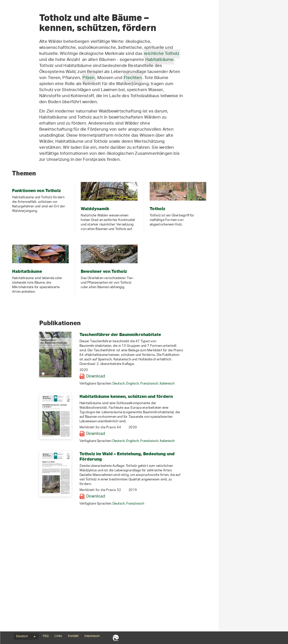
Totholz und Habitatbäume (36, 53)
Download (165, 458)
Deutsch (188, 465)
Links (58, 636)
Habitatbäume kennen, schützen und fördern (196, 477)
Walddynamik (20, 72)
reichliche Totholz (231, 135)
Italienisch (237, 465)
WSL (116, 638)
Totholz (15, 81)
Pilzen (158, 159)
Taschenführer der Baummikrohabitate (190, 415)
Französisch (219, 465)
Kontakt (73, 636)
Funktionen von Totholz (28, 63)
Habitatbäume (20, 90)
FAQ (46, 636)
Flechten (202, 159)
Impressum (92, 636)
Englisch (202, 465)
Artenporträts (20, 99)
